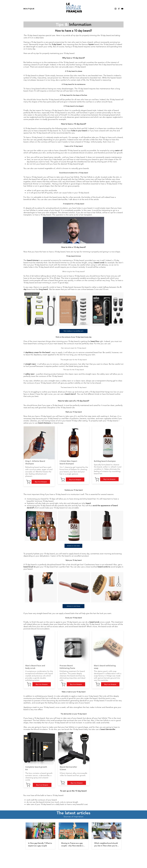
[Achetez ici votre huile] (73, 546)
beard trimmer (33, 260)
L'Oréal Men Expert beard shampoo (68, 462)
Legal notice (88, 855)
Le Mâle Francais (73, 862)
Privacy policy (99, 855)
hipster (91, 44)
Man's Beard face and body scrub (35, 667)
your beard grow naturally (50, 157)
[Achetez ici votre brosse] (73, 606)
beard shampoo (45, 423)
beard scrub (94, 622)
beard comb (99, 263)
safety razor (30, 374)
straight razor (31, 364)
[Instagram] (116, 9)
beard (90, 110)
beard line (95, 341)
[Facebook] (119, 9)
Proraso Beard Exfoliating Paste (67, 667)
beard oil (78, 554)
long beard (50, 117)
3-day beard (57, 44)
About (45, 855)
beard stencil (70, 394)
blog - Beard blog (76, 855)
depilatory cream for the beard (38, 352)
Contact (61, 855)
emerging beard (109, 115)
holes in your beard (79, 131)
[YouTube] (122, 9)
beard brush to (30, 567)
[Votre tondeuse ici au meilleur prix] (73, 331)
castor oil (118, 150)
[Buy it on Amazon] (41, 482)
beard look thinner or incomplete (37, 184)
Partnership (53, 855)
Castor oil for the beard (60, 556)
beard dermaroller (108, 729)
